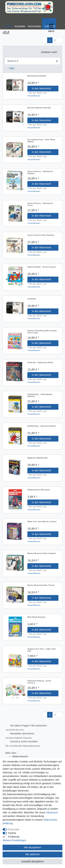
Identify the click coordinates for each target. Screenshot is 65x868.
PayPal (12, 833)
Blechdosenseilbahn (37, 76)
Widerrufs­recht (20, 757)
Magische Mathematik (37, 458)
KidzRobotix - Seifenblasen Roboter (40, 395)
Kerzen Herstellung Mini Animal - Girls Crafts (42, 332)
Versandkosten (34, 96)
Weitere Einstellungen (14, 840)
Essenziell (14, 829)
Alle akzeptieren (33, 847)
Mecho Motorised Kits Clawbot (42, 553)
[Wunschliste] (34, 24)
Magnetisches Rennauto (39, 490)
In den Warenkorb (44, 88)
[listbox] (15, 149)
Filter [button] (10, 69)
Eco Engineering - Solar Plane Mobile (41, 141)
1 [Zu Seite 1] (50, 40)
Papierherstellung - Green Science (39, 682)
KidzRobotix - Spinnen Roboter (42, 426)
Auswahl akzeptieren (32, 861)
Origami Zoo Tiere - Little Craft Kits (41, 650)
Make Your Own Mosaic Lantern (42, 521)
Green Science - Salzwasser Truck (40, 204)
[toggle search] (8, 24)
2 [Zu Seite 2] (55, 40)
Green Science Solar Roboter (41, 235)
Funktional (14, 837)
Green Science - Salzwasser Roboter (40, 172)
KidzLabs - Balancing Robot (40, 362)
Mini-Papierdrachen (36, 617)
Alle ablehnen (32, 854)
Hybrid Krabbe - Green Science (42, 267)
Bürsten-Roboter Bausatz (39, 108)
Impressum (52, 812)
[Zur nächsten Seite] (60, 40)
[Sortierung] (32, 61)
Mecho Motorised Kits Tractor (41, 585)
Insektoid (32, 299)
